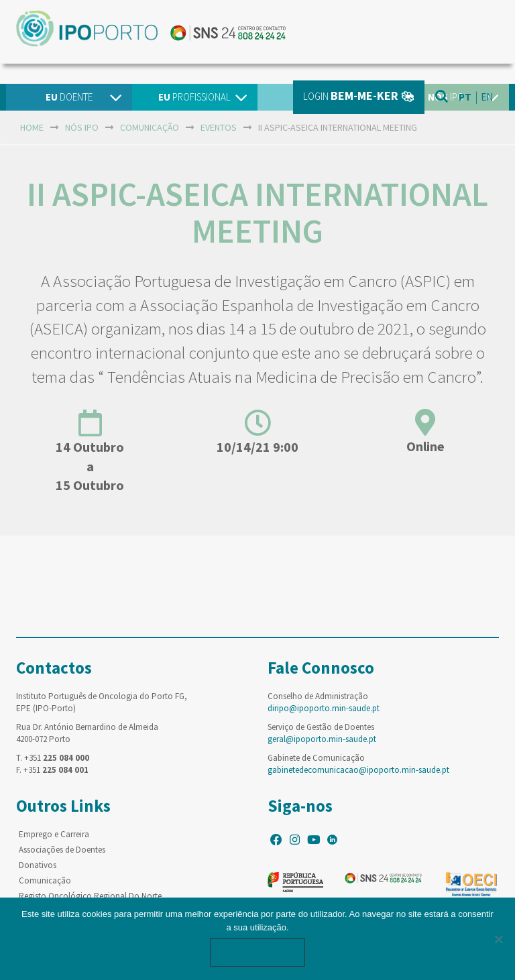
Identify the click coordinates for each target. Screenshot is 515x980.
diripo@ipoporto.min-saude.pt (324, 708)
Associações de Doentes (62, 850)
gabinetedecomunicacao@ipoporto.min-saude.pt (358, 770)
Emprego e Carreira (54, 834)
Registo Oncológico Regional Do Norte (90, 896)
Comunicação (45, 880)
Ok (257, 952)
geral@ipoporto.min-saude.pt (322, 739)
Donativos (38, 865)
